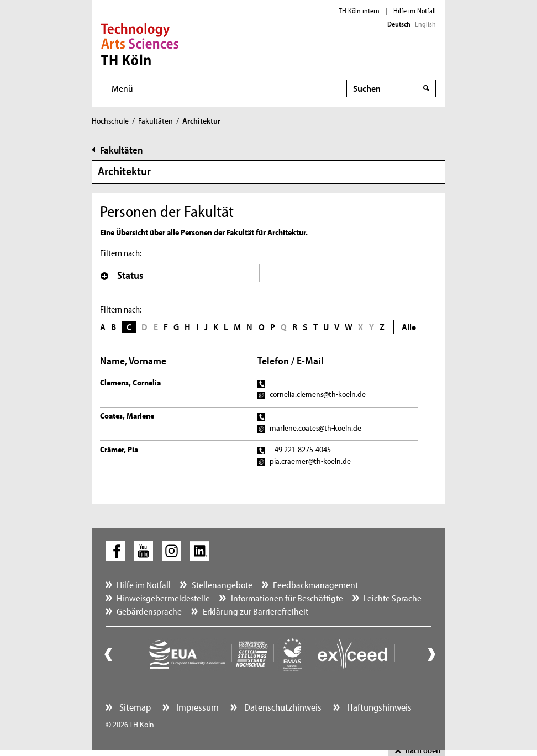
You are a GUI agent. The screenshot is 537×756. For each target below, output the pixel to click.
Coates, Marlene (127, 416)
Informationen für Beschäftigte (287, 598)
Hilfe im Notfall (415, 10)
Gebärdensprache (149, 611)
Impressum (196, 707)
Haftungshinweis (378, 707)
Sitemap (134, 707)
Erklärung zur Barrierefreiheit (256, 611)
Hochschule (110, 121)
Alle (409, 327)
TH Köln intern (359, 10)
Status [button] (122, 275)
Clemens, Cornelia (130, 382)
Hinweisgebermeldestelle (163, 598)
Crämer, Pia (119, 449)
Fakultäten (156, 121)
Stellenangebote (222, 585)
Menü (122, 88)
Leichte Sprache (393, 598)
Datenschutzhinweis (282, 707)
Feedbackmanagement (315, 585)
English (425, 24)
